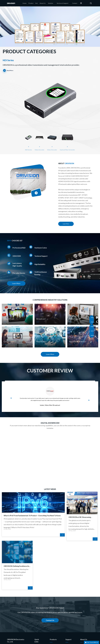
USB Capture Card (56, 619)
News (82, 601)
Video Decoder (54, 605)
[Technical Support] (31, 255)
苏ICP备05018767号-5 (80, 641)
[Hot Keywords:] (91, 3)
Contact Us (50, 571)
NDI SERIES (53, 598)
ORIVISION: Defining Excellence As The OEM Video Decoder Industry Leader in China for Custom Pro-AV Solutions (82, 517)
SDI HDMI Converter (56, 623)
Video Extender (55, 616)
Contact (37, 621)
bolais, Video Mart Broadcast (50, 405)
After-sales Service (71, 605)
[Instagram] (86, 621)
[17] (28, 182)
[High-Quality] (9, 264)
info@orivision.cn (19, 600)
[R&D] (9, 247)
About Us (37, 607)
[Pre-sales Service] (9, 272)
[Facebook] (82, 617)
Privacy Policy (67, 641)
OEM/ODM (38, 611)
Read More (8, 70)
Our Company (84, 598)
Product (37, 604)
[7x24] (31, 272)
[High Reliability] (31, 264)
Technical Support (71, 601)
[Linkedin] (86, 617)
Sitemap (59, 641)
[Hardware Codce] (31, 247)
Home (36, 600)
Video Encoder (54, 601)
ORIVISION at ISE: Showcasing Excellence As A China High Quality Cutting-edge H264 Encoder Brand (49, 517)
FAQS (67, 609)
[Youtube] (82, 621)
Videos (68, 612)
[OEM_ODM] (9, 255)
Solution (68, 598)
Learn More (66, 224)
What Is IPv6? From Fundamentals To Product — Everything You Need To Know (17, 517)
